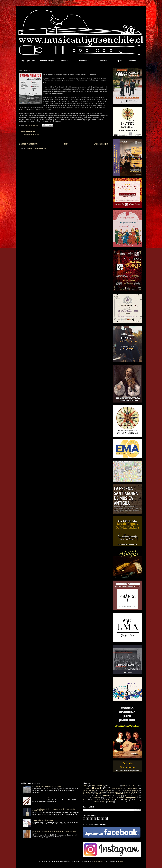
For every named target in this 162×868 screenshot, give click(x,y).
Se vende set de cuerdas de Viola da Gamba (47, 787)
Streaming (137, 800)
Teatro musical (89, 802)
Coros (109, 792)
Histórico (127, 796)
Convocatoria (100, 792)
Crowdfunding (117, 792)
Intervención (86, 798)
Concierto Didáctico (117, 788)
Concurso (118, 790)
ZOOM (111, 802)
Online (93, 800)
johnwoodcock (99, 862)
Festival (96, 796)
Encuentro (120, 794)
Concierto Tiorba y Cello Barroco (43, 820)
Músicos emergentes (127, 798)
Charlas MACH (66, 61)
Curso (84, 794)
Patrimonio (100, 800)
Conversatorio (87, 792)
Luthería (113, 798)
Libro (106, 798)
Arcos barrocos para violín (41, 798)
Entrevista (129, 794)
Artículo (85, 786)
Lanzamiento (96, 798)
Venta (97, 802)
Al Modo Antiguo (47, 61)
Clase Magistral (133, 786)
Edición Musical (110, 794)
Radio (126, 800)
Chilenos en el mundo (113, 786)
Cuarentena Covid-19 (131, 792)
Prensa (118, 800)
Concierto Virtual (132, 788)
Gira (119, 796)
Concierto (97, 788)
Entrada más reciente (29, 144)
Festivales (103, 61)
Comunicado (86, 788)
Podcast (109, 800)
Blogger (120, 862)
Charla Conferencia (97, 786)
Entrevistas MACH (85, 61)
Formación (107, 796)
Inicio (66, 144)
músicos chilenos (120, 802)
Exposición (88, 796)
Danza (91, 794)
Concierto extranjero (89, 790)
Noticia (85, 800)
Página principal (28, 61)
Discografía (118, 61)
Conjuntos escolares (132, 790)
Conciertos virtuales (105, 790)
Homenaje (136, 796)
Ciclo (124, 786)
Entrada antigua (101, 144)
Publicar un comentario (31, 135)
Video (104, 802)
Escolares (138, 794)
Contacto (132, 61)
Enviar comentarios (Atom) (37, 148)
